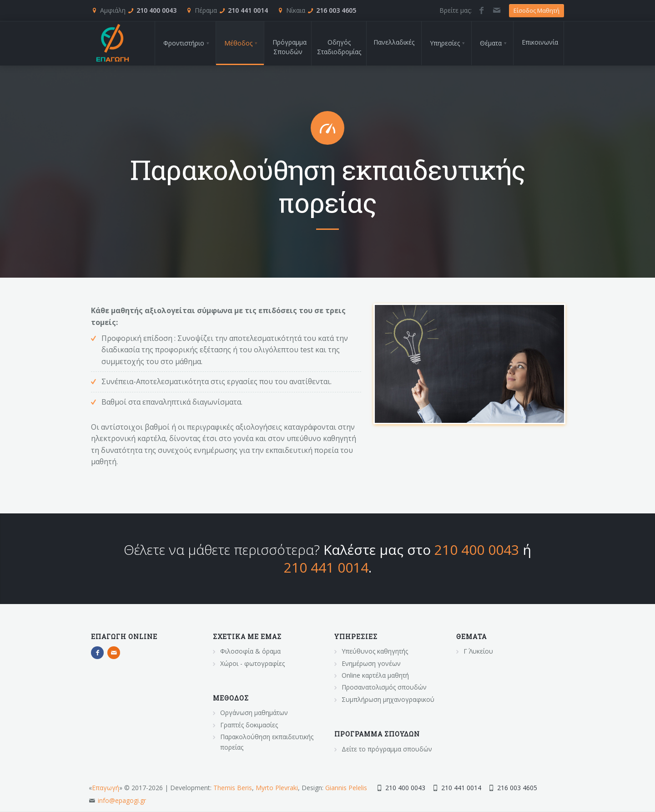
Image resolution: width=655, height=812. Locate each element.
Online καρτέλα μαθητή (375, 675)
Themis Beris (233, 788)
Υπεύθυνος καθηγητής (375, 651)
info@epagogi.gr (122, 800)
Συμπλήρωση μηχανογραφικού (388, 699)
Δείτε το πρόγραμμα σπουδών (387, 749)
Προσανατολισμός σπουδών (384, 687)
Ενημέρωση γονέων (371, 663)
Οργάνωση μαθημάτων (254, 713)
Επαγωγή (106, 788)
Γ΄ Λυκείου (478, 651)
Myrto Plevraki (277, 788)
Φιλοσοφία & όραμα (250, 651)
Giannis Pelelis (346, 788)
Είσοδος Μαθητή (537, 10)
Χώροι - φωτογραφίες (252, 663)
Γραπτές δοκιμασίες (249, 725)
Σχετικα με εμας (247, 637)
